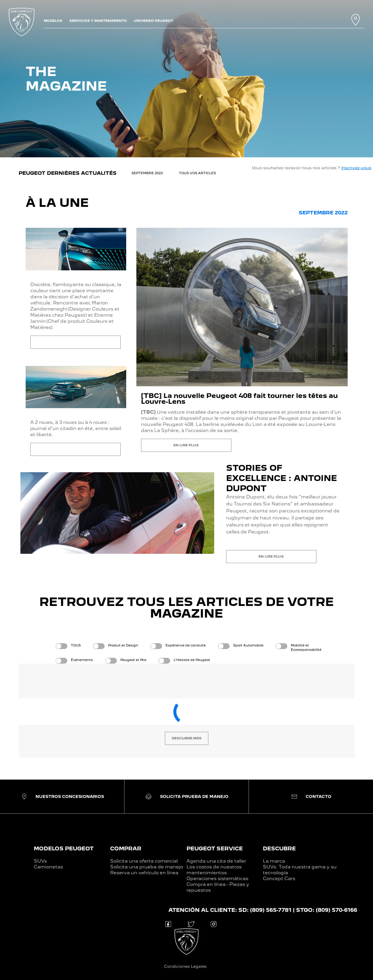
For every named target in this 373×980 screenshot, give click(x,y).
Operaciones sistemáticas (217, 878)
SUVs (40, 861)
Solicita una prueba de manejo (147, 867)
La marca (274, 861)
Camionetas (48, 867)
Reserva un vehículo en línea (144, 873)
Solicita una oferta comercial (144, 861)
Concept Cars (279, 878)
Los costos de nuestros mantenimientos (214, 870)
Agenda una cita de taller (216, 861)
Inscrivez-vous (356, 168)
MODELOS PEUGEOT (64, 848)
